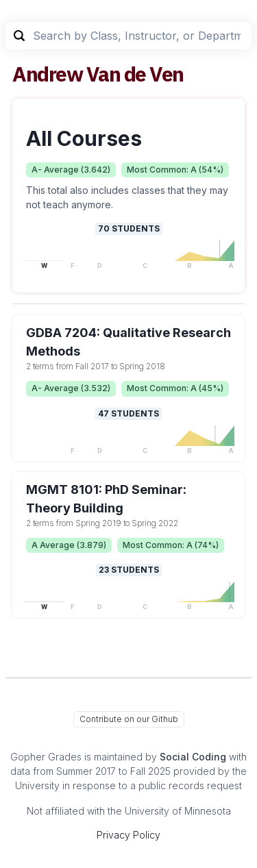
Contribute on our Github (129, 719)
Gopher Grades (46, 757)
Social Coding (193, 757)
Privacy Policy (128, 835)
